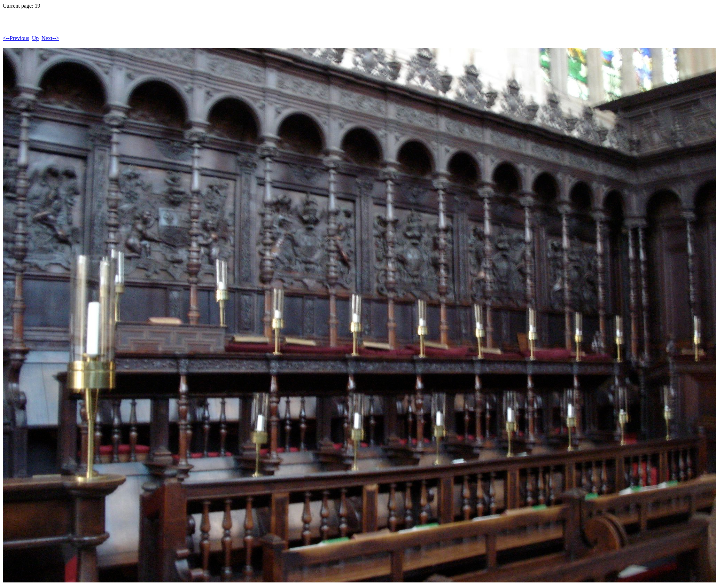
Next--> (50, 38)
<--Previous (16, 38)
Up (36, 38)
